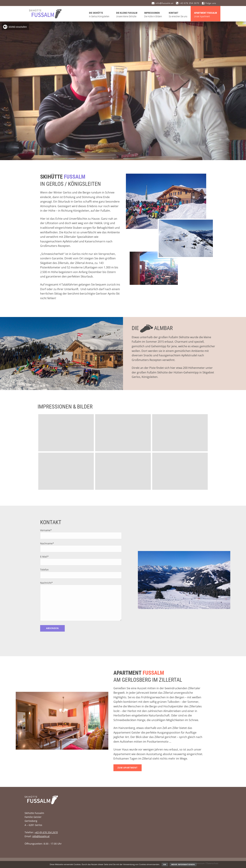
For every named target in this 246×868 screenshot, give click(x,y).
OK (165, 864)
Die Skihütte (99, 15)
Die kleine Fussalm (127, 15)
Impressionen (153, 15)
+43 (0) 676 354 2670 (46, 832)
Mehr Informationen (183, 864)
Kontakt (178, 15)
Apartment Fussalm (206, 15)
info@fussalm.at (41, 836)
